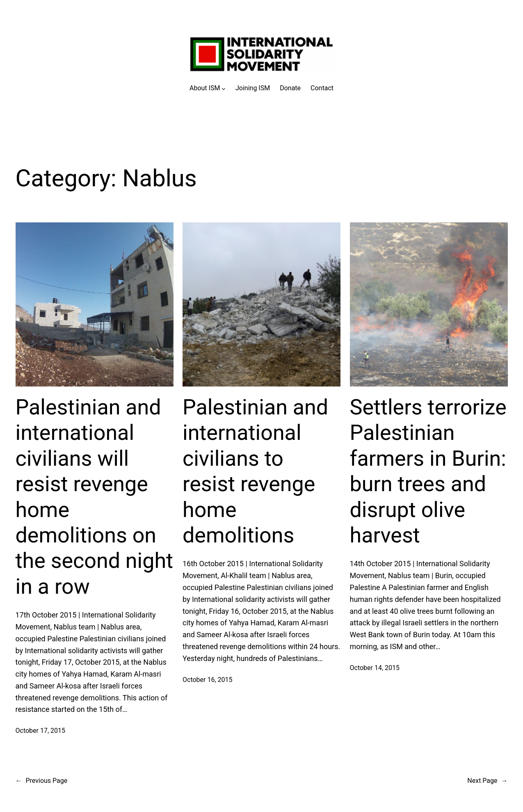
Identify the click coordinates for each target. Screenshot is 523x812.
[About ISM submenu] (208, 88)
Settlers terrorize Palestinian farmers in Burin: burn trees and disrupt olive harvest (428, 471)
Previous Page (42, 781)
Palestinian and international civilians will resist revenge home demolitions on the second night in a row (95, 497)
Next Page (487, 781)
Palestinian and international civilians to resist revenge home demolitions (255, 471)
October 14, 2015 (375, 668)
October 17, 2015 (41, 731)
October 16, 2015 (208, 680)
